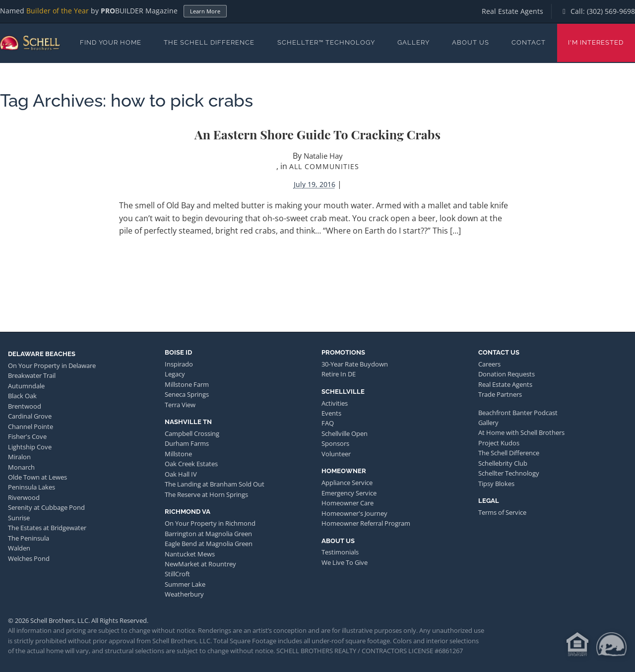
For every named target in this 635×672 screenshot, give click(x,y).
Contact (529, 42)
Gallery (413, 42)
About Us (471, 42)
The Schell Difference (209, 42)
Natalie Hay (323, 156)
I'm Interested (596, 42)
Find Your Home (111, 42)
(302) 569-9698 (611, 11)
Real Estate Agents (512, 11)
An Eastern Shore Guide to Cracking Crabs (317, 134)
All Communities (324, 166)
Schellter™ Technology (326, 42)
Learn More (205, 11)
